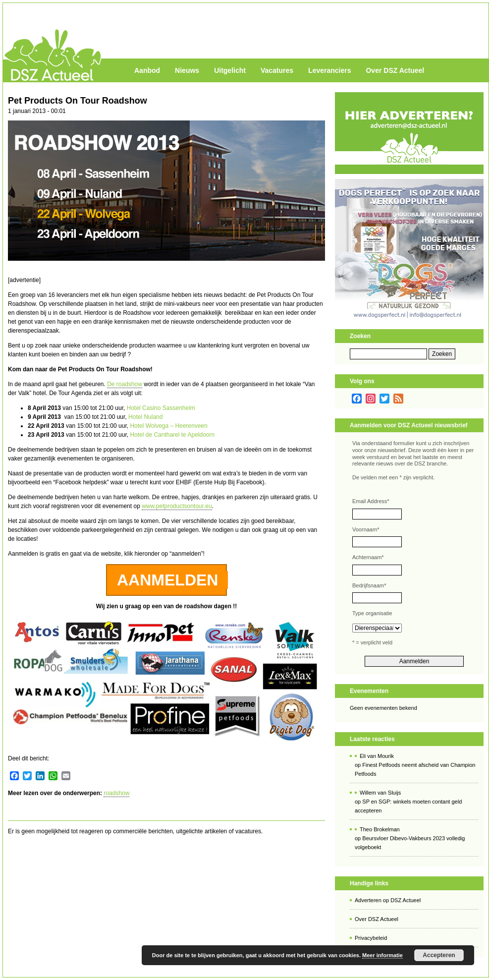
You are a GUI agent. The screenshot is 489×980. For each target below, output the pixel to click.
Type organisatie (372, 613)
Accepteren (439, 955)
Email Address (371, 501)
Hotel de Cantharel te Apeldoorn (172, 435)
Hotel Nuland (145, 417)
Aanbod (147, 70)
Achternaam (368, 557)
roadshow (116, 793)
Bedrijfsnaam (369, 585)
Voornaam (366, 529)
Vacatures (277, 70)
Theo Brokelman (380, 829)
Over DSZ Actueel (395, 70)
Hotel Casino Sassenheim (161, 408)
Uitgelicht (230, 70)
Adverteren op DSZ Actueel (388, 900)
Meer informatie (382, 955)
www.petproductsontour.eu (177, 506)
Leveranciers (329, 70)
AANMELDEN (167, 580)
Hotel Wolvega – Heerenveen (169, 426)
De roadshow (125, 384)
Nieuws (187, 70)
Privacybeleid (371, 938)
